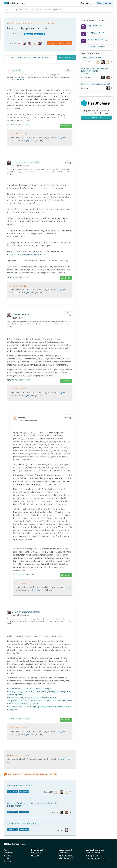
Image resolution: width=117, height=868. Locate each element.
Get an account (65, 850)
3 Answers (48, 792)
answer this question (60, 43)
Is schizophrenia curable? (20, 786)
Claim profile (64, 853)
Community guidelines (96, 858)
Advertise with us (66, 858)
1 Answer (59, 830)
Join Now (96, 118)
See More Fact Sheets (96, 46)
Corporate (8, 853)
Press (6, 858)
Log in (61, 137)
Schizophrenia (24, 792)
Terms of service (93, 853)
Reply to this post (15, 125)
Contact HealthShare (95, 850)
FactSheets (36, 853)
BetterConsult (37, 850)
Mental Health (40, 34)
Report (27, 125)
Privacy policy (92, 855)
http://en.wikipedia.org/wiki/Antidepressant (26, 255)
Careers (7, 861)
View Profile (20, 79)
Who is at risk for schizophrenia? (23, 824)
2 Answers (54, 812)
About (7, 850)
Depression (29, 34)
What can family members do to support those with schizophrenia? (33, 805)
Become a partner (66, 855)
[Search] (58, 9)
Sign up (28, 140)
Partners (8, 855)
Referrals (35, 855)
